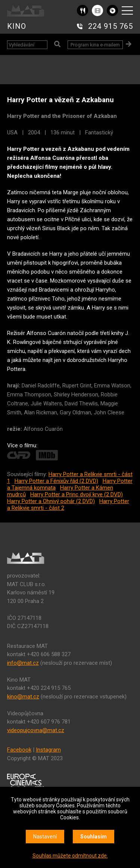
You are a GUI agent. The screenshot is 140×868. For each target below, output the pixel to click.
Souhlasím (94, 837)
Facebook (19, 750)
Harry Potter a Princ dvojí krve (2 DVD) (77, 494)
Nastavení (45, 837)
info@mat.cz (23, 663)
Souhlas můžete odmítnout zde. (70, 856)
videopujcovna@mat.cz (36, 730)
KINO (17, 26)
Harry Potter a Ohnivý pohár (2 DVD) (51, 501)
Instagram (48, 750)
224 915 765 (111, 26)
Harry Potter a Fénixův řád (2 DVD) (56, 481)
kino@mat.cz (23, 697)
